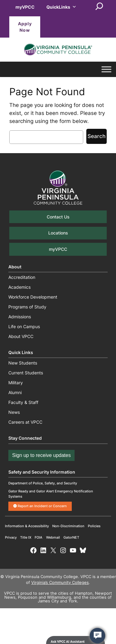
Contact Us (58, 217)
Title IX (26, 537)
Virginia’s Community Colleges (60, 583)
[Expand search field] (99, 7)
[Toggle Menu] (106, 69)
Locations (58, 233)
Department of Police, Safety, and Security (43, 483)
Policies (94, 526)
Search (97, 136)
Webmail (53, 537)
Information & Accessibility (27, 526)
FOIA (39, 537)
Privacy (11, 537)
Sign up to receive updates (41, 455)
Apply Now (25, 27)
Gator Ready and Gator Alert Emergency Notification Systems (51, 494)
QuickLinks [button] (61, 7)
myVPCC (25, 7)
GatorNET (71, 537)
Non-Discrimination (68, 526)
